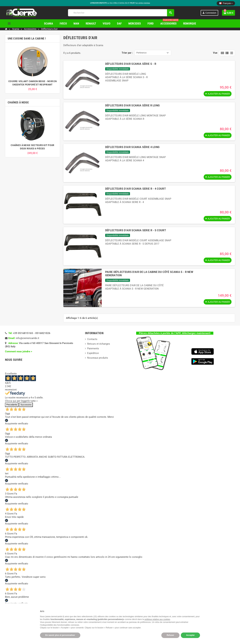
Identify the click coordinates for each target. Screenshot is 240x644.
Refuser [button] (170, 635)
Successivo (26, 405)
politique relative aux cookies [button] (157, 619)
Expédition (93, 353)
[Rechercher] (121, 13)
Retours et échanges (99, 344)
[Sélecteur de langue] (226, 3)
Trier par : (127, 53)
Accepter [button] (190, 635)
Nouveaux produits (98, 358)
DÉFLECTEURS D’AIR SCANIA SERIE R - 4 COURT (135, 189)
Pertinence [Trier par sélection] (141, 53)
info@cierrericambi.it (27, 338)
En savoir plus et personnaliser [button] (60, 635)
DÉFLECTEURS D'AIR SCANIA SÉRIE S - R (131, 64)
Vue (215, 53)
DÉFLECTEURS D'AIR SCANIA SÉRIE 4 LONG (132, 147)
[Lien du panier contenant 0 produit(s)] (228, 13)
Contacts (92, 339)
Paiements (93, 348)
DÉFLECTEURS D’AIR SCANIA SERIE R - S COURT (136, 230)
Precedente (12, 405)
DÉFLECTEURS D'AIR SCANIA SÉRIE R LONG (132, 105)
